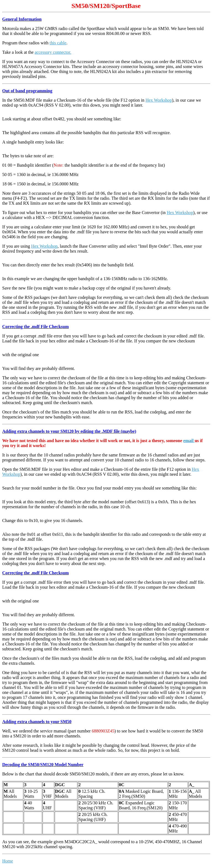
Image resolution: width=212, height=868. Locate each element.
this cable (58, 43)
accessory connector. (53, 52)
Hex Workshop (159, 100)
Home (8, 861)
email (189, 441)
